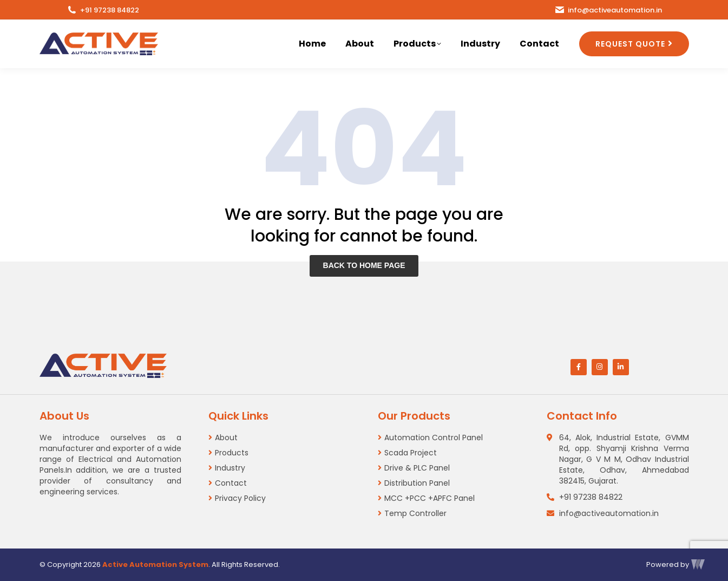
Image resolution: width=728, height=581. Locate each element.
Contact (231, 483)
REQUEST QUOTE (630, 44)
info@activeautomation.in (608, 10)
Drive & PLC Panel (417, 468)
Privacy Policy (240, 498)
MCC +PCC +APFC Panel (429, 498)
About (226, 438)
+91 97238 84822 (103, 10)
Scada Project (411, 453)
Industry (230, 468)
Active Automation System (155, 564)
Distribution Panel (417, 483)
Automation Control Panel (434, 438)
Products (232, 453)
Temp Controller (415, 513)
